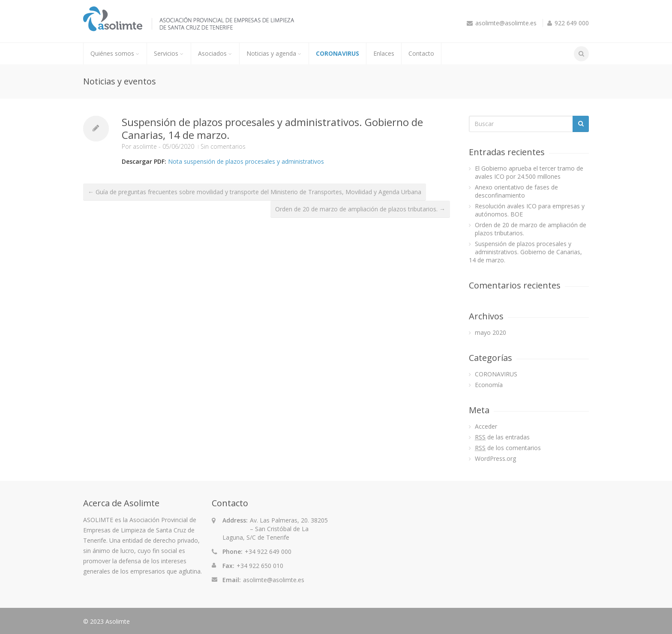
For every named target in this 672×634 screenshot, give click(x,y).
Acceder (486, 426)
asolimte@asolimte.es (506, 23)
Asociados (215, 53)
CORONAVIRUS (337, 53)
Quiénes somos (115, 53)
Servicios (169, 53)
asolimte (145, 146)
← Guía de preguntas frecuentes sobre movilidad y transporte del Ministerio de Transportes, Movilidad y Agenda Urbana (255, 192)
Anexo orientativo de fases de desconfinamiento (516, 191)
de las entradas (502, 437)
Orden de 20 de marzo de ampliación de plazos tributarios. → (360, 209)
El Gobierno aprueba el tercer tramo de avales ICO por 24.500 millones (529, 172)
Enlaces (384, 53)
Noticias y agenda (274, 53)
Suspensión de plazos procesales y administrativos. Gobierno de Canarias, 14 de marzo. (272, 128)
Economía (489, 385)
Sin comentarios (223, 146)
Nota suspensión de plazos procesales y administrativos (246, 161)
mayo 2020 (490, 332)
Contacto (421, 53)
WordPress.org (495, 458)
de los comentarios (508, 448)
